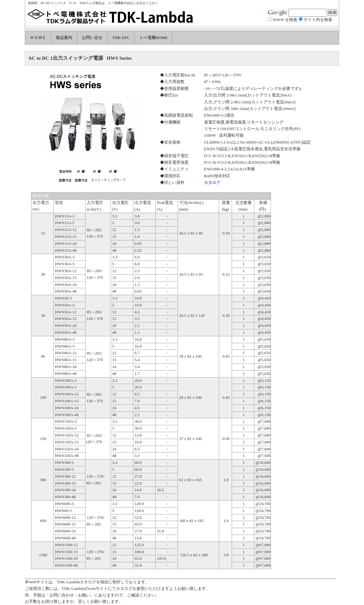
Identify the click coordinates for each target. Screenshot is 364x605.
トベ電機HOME (153, 38)
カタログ (212, 182)
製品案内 (64, 38)
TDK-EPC (121, 38)
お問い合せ (92, 38)
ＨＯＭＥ (38, 38)
